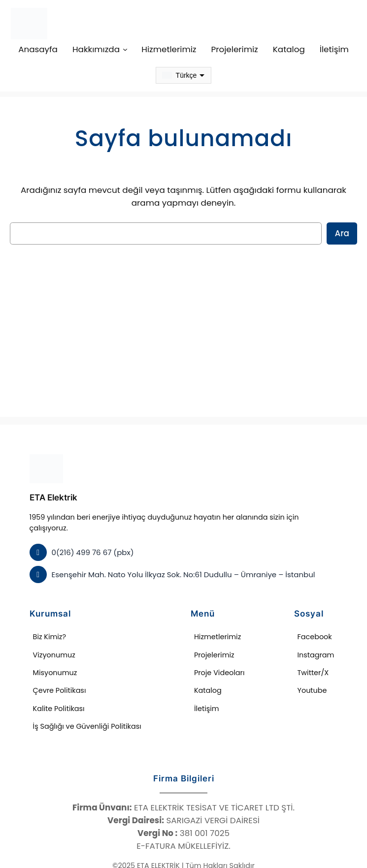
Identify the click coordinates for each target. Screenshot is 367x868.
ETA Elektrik (53, 497)
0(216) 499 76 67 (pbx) (89, 541)
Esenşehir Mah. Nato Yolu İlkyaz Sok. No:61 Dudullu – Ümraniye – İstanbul (175, 563)
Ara (343, 233)
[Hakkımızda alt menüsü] (132, 49)
